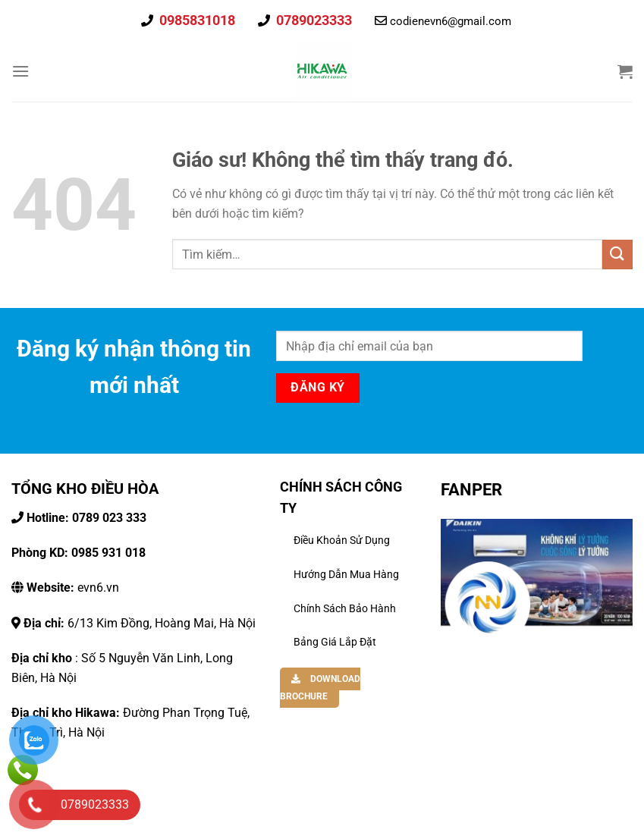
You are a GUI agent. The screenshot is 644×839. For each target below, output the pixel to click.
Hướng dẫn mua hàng (346, 574)
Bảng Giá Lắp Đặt (335, 642)
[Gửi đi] (617, 255)
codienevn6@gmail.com (451, 21)
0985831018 (196, 20)
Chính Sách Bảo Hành (345, 608)
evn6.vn (71, 588)
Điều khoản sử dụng (342, 540)
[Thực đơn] (20, 71)
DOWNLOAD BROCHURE (320, 688)
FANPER (471, 489)
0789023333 (313, 20)
